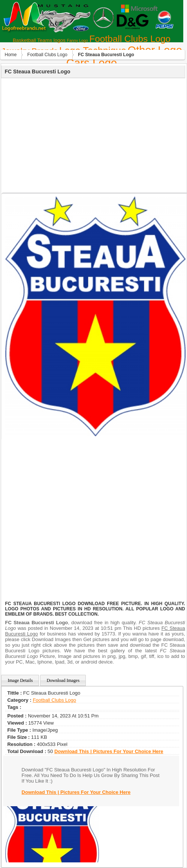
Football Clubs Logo (130, 39)
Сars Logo (92, 63)
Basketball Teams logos (39, 40)
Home (10, 55)
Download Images (63, 680)
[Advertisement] (92, 134)
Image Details (20, 680)
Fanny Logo (77, 40)
